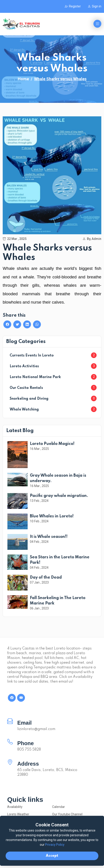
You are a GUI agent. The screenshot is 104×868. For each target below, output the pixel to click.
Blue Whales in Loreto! (52, 516)
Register (73, 6)
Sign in (94, 6)
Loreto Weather (18, 814)
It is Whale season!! (49, 537)
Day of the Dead (46, 577)
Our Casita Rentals (26, 388)
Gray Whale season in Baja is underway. (58, 478)
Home (23, 79)
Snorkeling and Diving (29, 399)
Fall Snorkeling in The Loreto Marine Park (58, 601)
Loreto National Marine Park (35, 377)
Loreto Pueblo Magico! (52, 444)
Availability (15, 807)
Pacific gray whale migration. (59, 496)
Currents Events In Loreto (32, 356)
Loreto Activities (24, 366)
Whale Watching (24, 410)
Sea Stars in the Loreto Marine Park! (60, 560)
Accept (52, 856)
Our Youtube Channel (67, 814)
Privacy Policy (55, 845)
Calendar (59, 807)
